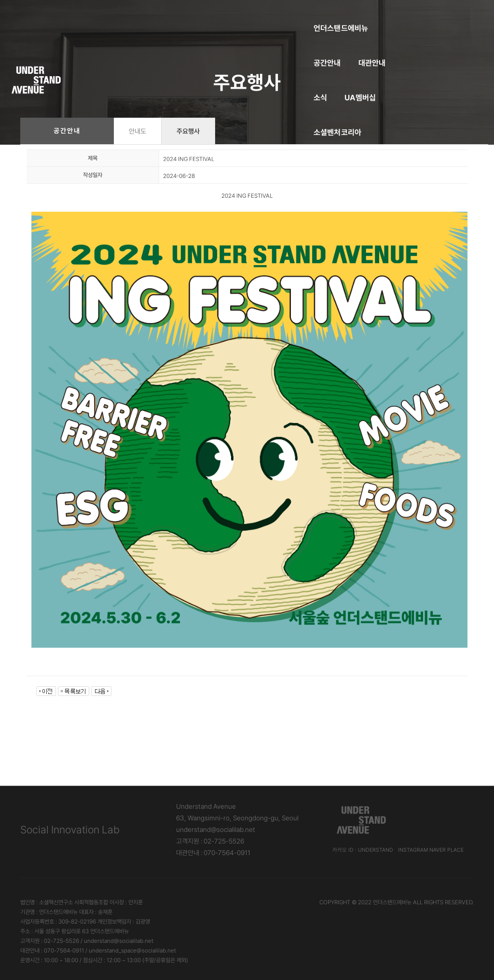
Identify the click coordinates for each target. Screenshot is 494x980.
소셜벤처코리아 (368, 17)
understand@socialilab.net (216, 830)
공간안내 (187, 17)
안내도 (137, 131)
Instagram (413, 850)
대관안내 (232, 17)
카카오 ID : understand (363, 850)
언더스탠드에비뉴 (129, 17)
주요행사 (188, 131)
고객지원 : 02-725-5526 (210, 841)
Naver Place (446, 850)
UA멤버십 (310, 17)
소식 (270, 17)
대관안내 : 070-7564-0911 (213, 853)
